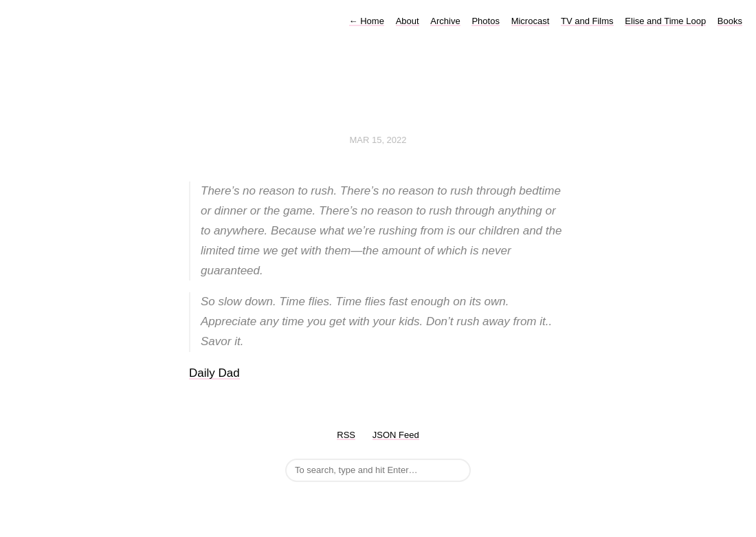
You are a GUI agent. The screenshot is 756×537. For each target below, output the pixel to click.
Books (730, 21)
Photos (485, 21)
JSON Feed (396, 435)
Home (367, 21)
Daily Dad (214, 373)
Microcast (531, 21)
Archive (445, 21)
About (408, 21)
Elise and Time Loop (665, 21)
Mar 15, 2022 (378, 140)
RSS (346, 435)
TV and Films (587, 21)
